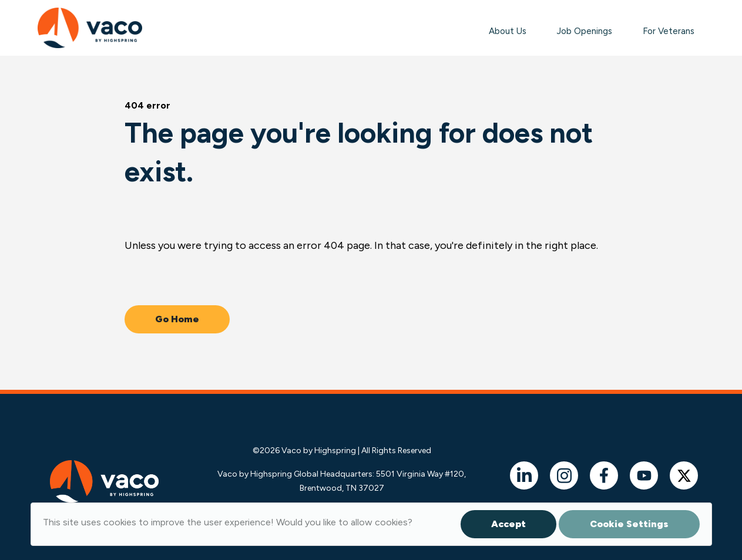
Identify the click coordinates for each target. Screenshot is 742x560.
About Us (508, 31)
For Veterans (669, 31)
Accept (508, 524)
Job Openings (585, 31)
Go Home (177, 319)
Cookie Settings (629, 524)
